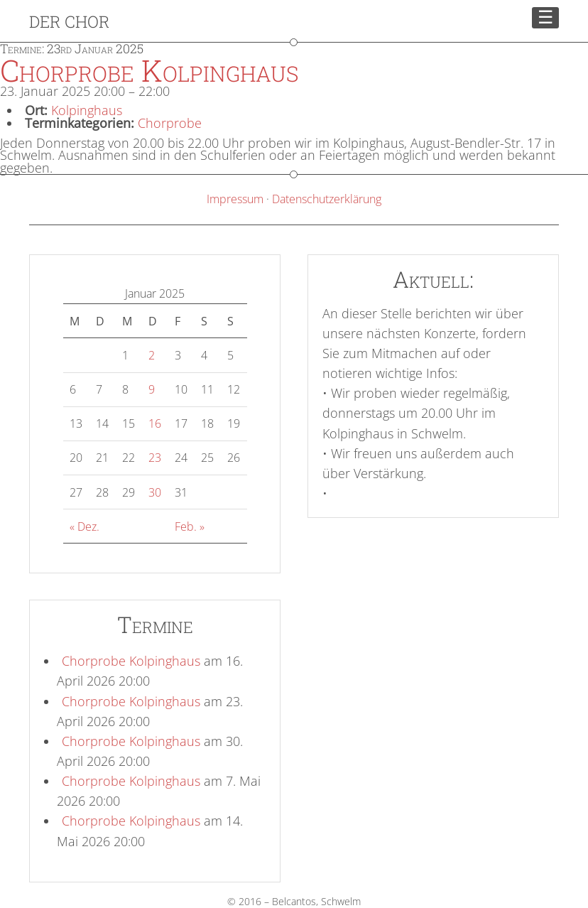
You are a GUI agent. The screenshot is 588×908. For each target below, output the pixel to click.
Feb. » (190, 526)
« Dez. (85, 526)
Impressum (235, 199)
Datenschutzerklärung (327, 199)
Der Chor (69, 21)
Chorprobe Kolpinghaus (131, 661)
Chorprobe (170, 123)
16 (155, 423)
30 (155, 492)
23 (155, 458)
